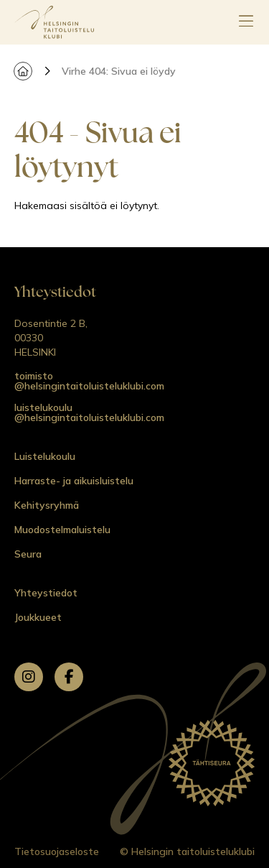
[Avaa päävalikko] (246, 22)
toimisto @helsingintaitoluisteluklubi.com (89, 381)
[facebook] (69, 677)
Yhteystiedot (46, 593)
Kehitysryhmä (47, 505)
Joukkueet (38, 617)
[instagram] (29, 677)
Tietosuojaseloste (57, 851)
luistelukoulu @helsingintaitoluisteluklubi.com (89, 412)
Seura (28, 554)
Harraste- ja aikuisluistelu (74, 481)
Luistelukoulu (45, 456)
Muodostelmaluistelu (62, 530)
